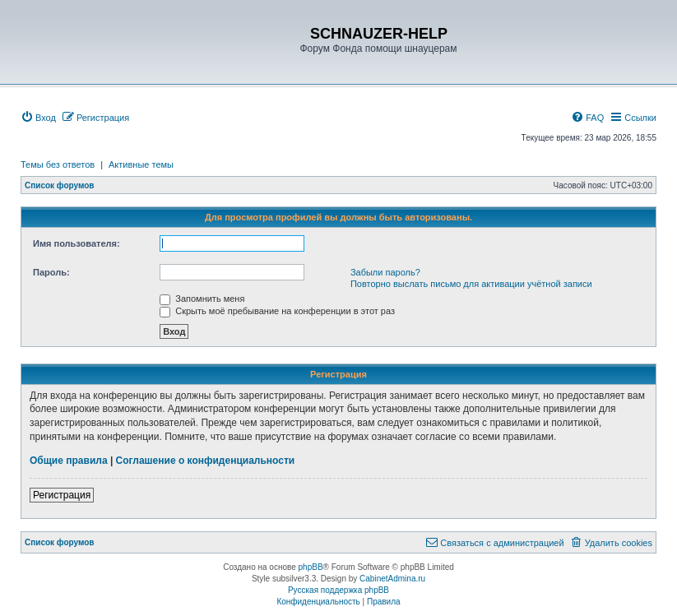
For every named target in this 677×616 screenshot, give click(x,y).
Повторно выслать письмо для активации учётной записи (471, 284)
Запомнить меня (202, 299)
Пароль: (51, 272)
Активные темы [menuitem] (141, 164)
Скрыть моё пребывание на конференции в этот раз (277, 311)
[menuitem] (38, 118)
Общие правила (69, 461)
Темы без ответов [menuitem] (58, 164)
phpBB (311, 567)
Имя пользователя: (77, 243)
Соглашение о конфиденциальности (206, 461)
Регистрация (62, 495)
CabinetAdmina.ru (392, 579)
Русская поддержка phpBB (338, 590)
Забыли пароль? (385, 272)
